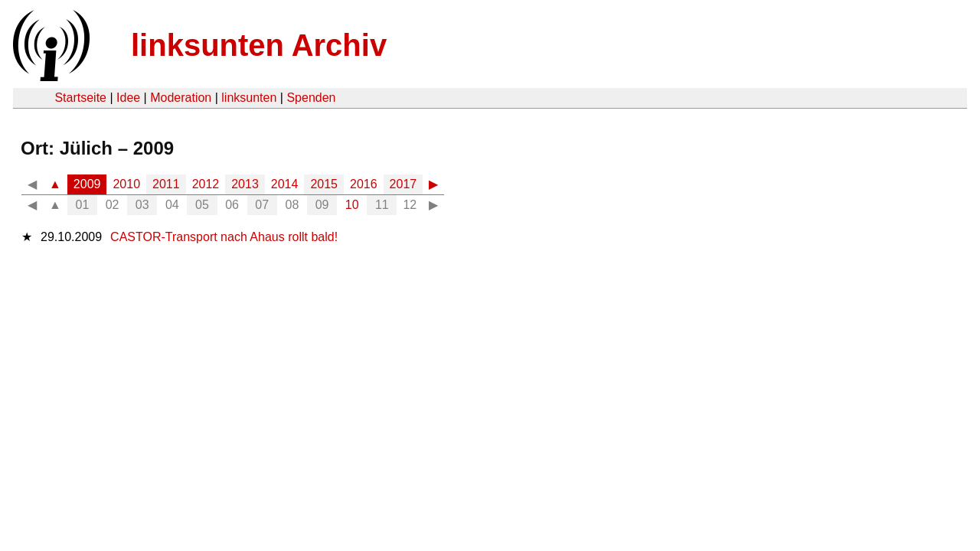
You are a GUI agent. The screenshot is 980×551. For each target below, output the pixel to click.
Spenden (311, 98)
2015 (324, 184)
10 (352, 205)
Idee (128, 98)
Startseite (80, 98)
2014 (285, 184)
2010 (126, 184)
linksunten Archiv (259, 45)
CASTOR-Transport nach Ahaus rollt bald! (224, 237)
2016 (364, 184)
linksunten (249, 98)
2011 (166, 184)
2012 (206, 184)
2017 (403, 184)
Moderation (181, 98)
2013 (245, 184)
